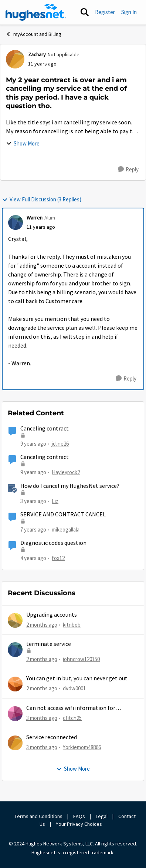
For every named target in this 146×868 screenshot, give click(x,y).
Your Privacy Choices (79, 824)
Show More (23, 143)
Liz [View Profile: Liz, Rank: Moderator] (55, 501)
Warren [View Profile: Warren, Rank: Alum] (35, 218)
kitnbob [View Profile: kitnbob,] (72, 625)
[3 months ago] (42, 718)
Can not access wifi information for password (71, 708)
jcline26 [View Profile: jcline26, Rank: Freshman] (60, 444)
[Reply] (128, 170)
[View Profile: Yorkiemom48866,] (15, 743)
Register (105, 12)
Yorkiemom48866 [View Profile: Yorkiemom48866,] (82, 747)
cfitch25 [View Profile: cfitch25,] (72, 718)
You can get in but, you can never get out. (77, 678)
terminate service (49, 644)
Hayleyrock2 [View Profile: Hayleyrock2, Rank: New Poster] (66, 472)
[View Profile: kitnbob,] (15, 620)
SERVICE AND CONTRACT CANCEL (63, 515)
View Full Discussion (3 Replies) (42, 199)
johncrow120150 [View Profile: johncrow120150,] (81, 659)
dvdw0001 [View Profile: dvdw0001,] (74, 688)
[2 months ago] (42, 625)
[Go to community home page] (36, 12)
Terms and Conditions (38, 816)
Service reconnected (52, 737)
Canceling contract (45, 429)
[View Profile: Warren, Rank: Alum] (16, 222)
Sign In (129, 12)
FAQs (79, 816)
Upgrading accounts (52, 615)
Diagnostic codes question (53, 543)
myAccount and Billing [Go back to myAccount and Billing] (33, 34)
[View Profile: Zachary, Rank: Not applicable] (15, 59)
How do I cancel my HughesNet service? (70, 486)
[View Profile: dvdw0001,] (15, 684)
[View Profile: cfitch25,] (15, 714)
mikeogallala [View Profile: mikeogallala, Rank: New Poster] (66, 529)
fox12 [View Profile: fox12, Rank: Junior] (58, 558)
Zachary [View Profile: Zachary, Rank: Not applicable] (37, 54)
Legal (102, 816)
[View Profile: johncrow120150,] (15, 650)
